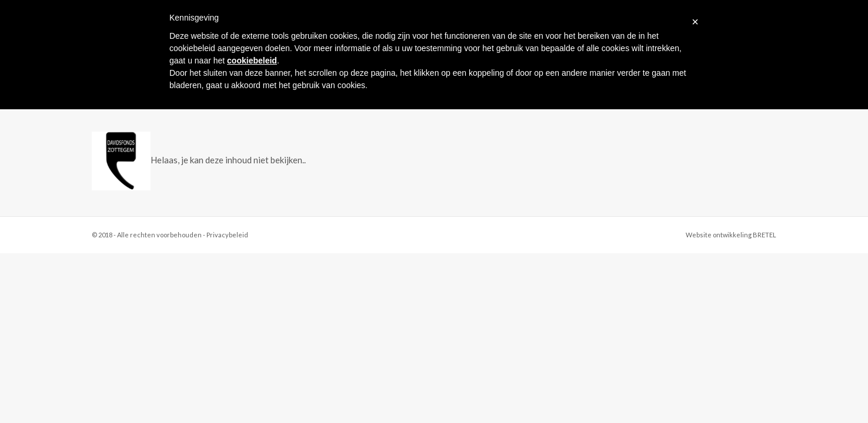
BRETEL (764, 235)
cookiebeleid (252, 61)
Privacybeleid (227, 235)
